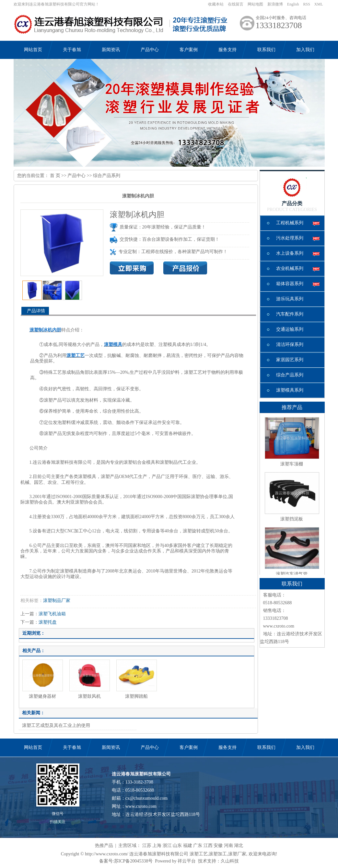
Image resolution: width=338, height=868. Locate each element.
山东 (177, 846)
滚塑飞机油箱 (52, 614)
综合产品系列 (107, 176)
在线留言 (236, 4)
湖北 (239, 846)
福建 (188, 846)
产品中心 (150, 50)
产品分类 (292, 203)
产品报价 (185, 268)
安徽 (218, 846)
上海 (157, 846)
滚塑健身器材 (42, 696)
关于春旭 (72, 50)
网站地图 (255, 4)
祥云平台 (187, 861)
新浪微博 (275, 4)
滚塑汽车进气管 (292, 574)
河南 (228, 846)
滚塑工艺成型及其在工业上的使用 (56, 725)
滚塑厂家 (237, 854)
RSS (306, 4)
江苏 (147, 846)
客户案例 (189, 50)
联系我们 (266, 50)
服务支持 (227, 50)
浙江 (167, 846)
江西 (208, 846)
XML (319, 4)
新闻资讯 (111, 50)
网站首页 (33, 50)
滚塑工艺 (199, 854)
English (293, 4)
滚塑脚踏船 (136, 696)
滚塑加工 (218, 854)
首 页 (55, 176)
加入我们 (305, 50)
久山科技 (230, 861)
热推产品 (104, 846)
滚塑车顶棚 (292, 464)
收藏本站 (216, 4)
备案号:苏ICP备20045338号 (126, 861)
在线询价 (132, 268)
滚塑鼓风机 (89, 696)
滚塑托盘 (48, 622)
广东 (198, 846)
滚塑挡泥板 (292, 519)
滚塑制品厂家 (57, 601)
